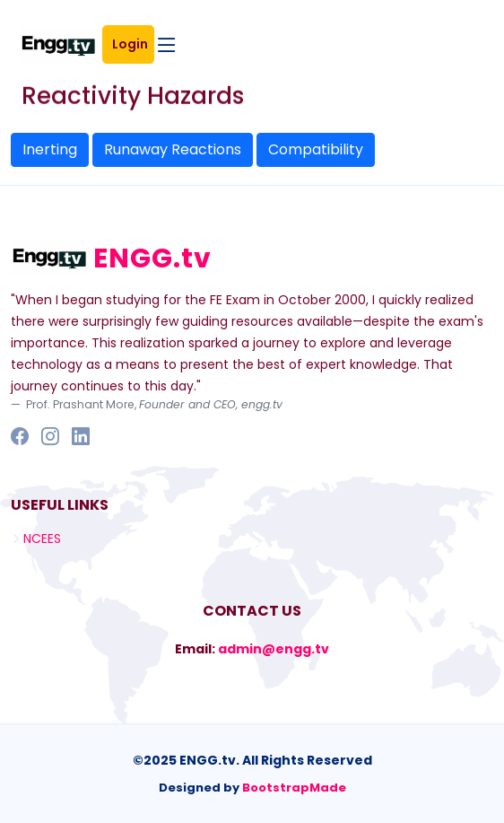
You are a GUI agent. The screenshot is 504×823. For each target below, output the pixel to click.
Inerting (50, 149)
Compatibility (316, 149)
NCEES (42, 538)
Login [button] (133, 44)
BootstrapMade (294, 788)
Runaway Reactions (173, 149)
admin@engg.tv (274, 649)
